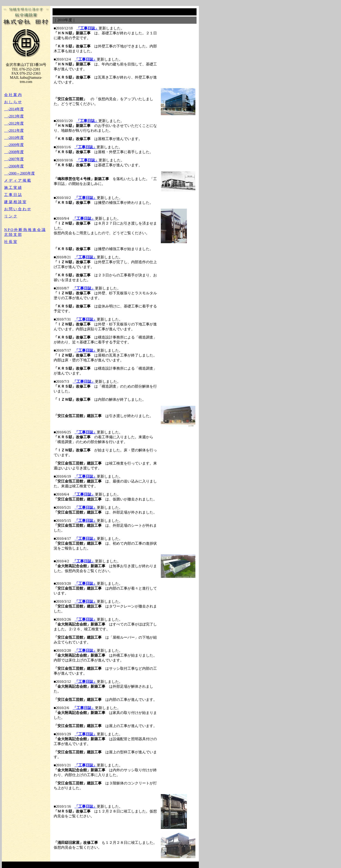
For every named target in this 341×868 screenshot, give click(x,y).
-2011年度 (14, 130)
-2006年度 (14, 166)
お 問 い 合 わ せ (18, 209)
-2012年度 (14, 123)
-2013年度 (14, 116)
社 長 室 (11, 242)
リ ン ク (11, 216)
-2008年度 (14, 152)
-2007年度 (14, 159)
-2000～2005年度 (19, 173)
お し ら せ (13, 102)
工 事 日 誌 (13, 195)
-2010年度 (14, 138)
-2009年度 (14, 145)
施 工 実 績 (13, 188)
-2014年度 (14, 109)
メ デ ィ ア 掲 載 (18, 180)
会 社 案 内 (13, 95)
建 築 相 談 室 (15, 202)
